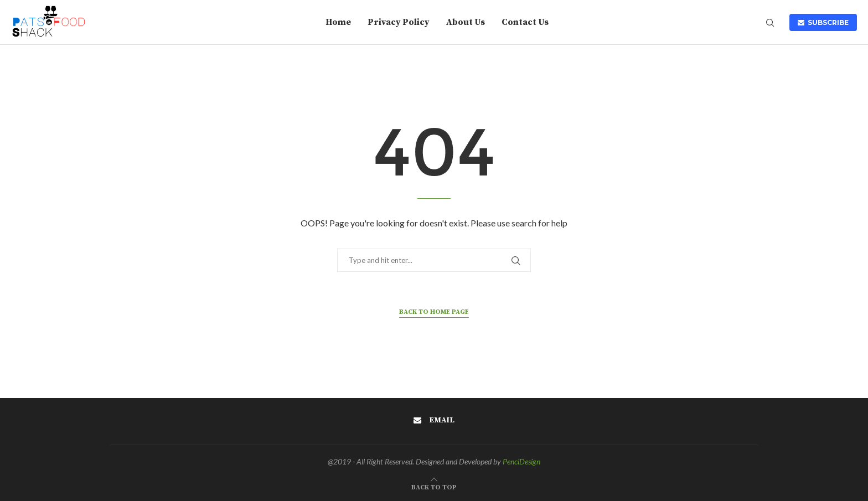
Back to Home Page (434, 312)
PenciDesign (521, 461)
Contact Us (525, 22)
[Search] (770, 24)
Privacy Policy (399, 22)
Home (338, 22)
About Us (466, 22)
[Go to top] (434, 485)
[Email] (434, 420)
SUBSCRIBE (823, 22)
